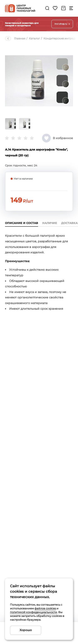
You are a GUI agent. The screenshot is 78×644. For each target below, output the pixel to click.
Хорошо (26, 630)
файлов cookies (45, 608)
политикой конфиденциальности (33, 612)
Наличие (50, 223)
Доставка (69, 223)
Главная (20, 38)
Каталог (34, 38)
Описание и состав (22, 223)
